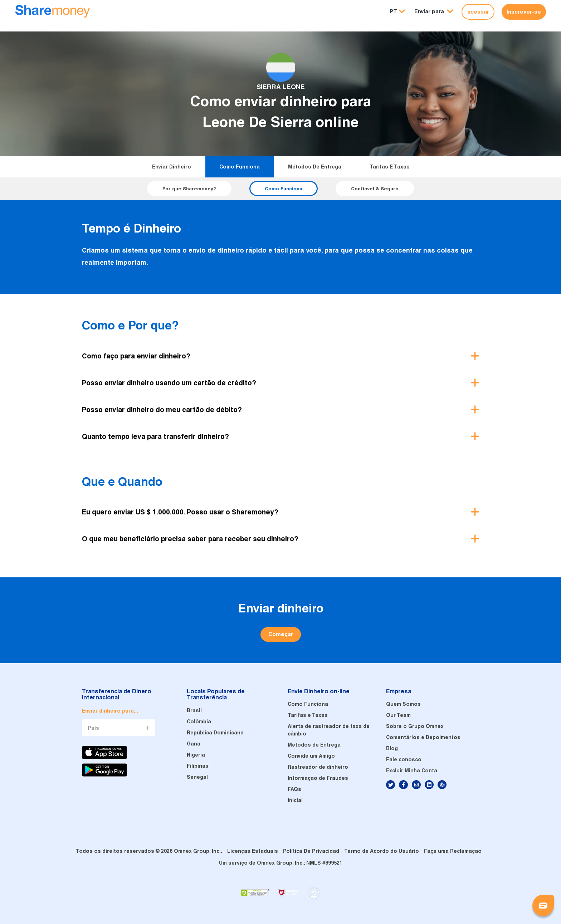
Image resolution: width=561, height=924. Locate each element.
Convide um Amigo (311, 756)
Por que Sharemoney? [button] (189, 189)
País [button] (93, 728)
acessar (478, 12)
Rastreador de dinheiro (318, 767)
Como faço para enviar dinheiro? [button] (136, 356)
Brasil (194, 710)
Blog (392, 748)
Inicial (295, 800)
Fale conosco (404, 759)
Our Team (398, 715)
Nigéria (196, 755)
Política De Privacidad (311, 851)
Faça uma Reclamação (453, 851)
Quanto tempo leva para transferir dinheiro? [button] (155, 436)
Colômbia (199, 722)
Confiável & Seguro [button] (375, 189)
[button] (434, 12)
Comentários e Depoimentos (423, 737)
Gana (194, 744)
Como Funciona (240, 167)
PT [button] (393, 11)
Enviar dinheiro (172, 167)
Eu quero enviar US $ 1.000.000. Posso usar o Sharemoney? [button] (180, 512)
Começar (281, 634)
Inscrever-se (524, 12)
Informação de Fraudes (318, 778)
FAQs (294, 789)
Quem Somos (403, 704)
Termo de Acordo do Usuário (382, 851)
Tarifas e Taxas (390, 167)
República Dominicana (215, 733)
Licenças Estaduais (253, 851)
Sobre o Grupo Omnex (415, 726)
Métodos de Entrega (315, 167)
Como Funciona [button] (284, 189)
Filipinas (198, 766)
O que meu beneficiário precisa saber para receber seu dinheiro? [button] (190, 539)
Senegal (197, 777)
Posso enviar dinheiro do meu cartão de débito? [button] (162, 410)
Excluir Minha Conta (412, 771)
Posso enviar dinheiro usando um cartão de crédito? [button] (169, 383)
